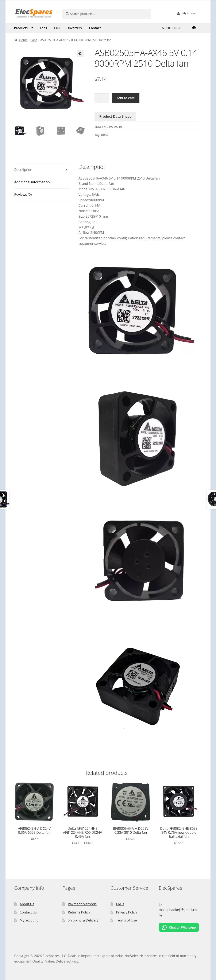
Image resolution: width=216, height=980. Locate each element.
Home (23, 40)
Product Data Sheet (115, 116)
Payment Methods (82, 904)
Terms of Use (126, 920)
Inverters (75, 28)
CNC (57, 28)
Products (21, 28)
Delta (105, 135)
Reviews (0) (23, 194)
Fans (43, 28)
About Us (27, 904)
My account (189, 13)
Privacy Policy (127, 912)
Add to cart (126, 98)
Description (23, 170)
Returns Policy (79, 912)
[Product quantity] (102, 98)
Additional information (32, 182)
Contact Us (28, 912)
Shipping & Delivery (83, 920)
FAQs (120, 904)
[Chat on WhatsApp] (179, 927)
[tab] (42, 170)
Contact (95, 28)
